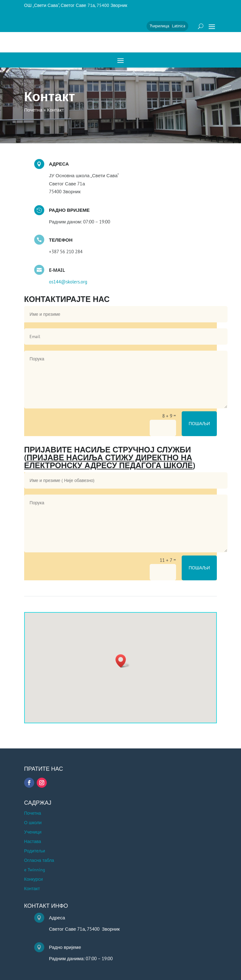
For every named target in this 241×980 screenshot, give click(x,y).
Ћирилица (159, 26)
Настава (33, 842)
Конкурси (33, 879)
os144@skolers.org (68, 282)
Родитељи (35, 851)
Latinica (179, 26)
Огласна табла (39, 861)
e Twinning (35, 870)
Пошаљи (199, 424)
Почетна (33, 813)
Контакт (32, 889)
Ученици (33, 832)
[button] (123, 661)
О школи (33, 823)
